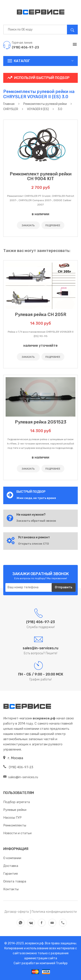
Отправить (64, 587)
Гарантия (10, 874)
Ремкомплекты (15, 825)
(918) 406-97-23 (18, 767)
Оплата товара (15, 881)
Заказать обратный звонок (36, 521)
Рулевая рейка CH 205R (41, 314)
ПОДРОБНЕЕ (53, 225)
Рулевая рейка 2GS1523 (41, 422)
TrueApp (62, 963)
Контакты (11, 889)
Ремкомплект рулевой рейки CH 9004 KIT (41, 176)
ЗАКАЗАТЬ (28, 225)
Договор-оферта (17, 912)
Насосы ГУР (12, 818)
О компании (12, 858)
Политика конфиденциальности (54, 912)
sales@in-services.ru (21, 777)
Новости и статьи (17, 833)
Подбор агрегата (17, 802)
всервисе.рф (34, 943)
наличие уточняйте (40, 346)
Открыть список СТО (33, 544)
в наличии (40, 214)
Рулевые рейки (15, 810)
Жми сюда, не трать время (36, 498)
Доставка (11, 866)
